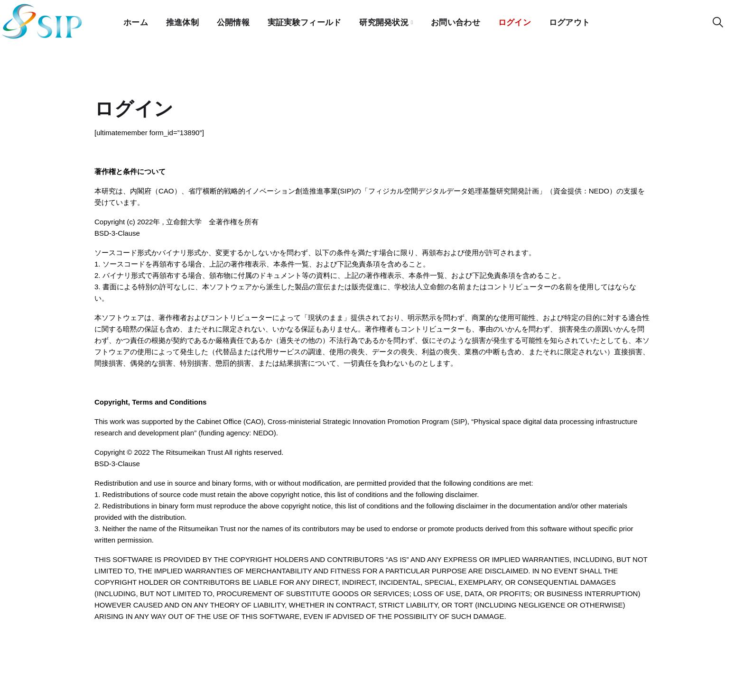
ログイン (516, 21)
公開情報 (233, 21)
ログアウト (571, 21)
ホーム (136, 21)
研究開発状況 (385, 21)
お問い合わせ (456, 21)
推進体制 (182, 21)
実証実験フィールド (305, 21)
